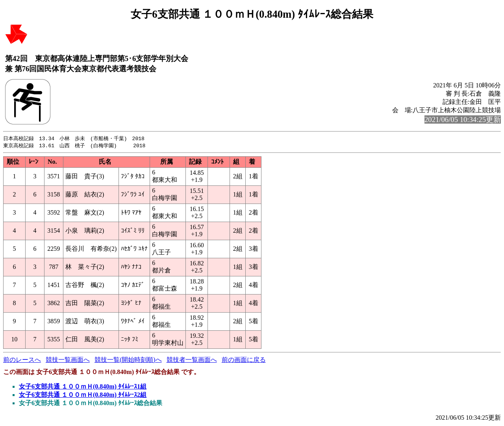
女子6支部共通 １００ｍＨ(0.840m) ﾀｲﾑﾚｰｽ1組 (83, 387)
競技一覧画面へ (68, 360)
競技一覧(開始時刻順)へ (128, 360)
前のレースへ (22, 360)
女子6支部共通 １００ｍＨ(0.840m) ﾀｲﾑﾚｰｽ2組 (83, 395)
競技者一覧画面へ (192, 360)
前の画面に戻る (244, 360)
